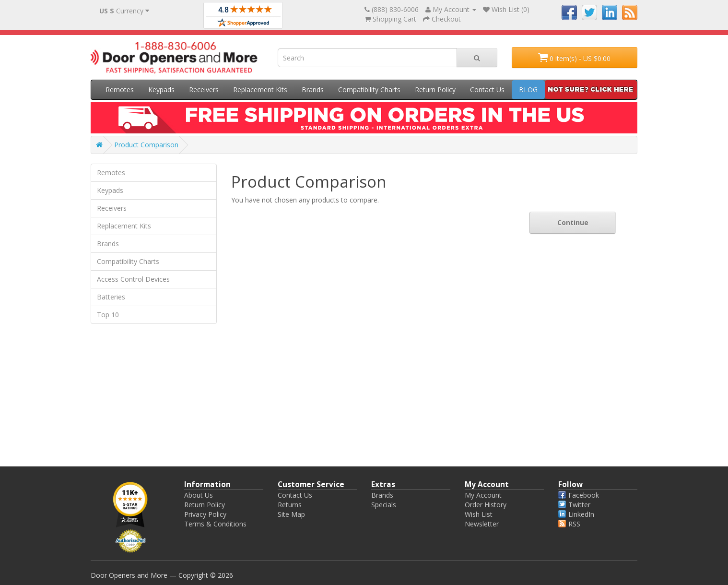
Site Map (291, 514)
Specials (384, 505)
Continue (573, 222)
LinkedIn (576, 514)
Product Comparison (146, 145)
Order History (486, 505)
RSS (569, 524)
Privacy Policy (205, 514)
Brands (313, 90)
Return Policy (435, 90)
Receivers (204, 90)
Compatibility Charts (369, 90)
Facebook (579, 495)
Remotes (120, 90)
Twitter (574, 505)
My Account (483, 495)
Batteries (111, 297)
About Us (199, 495)
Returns (290, 505)
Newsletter (482, 524)
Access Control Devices (133, 279)
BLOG (528, 90)
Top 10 (108, 315)
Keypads (161, 90)
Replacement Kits (260, 90)
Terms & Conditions (215, 524)
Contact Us (487, 90)
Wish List (479, 514)
